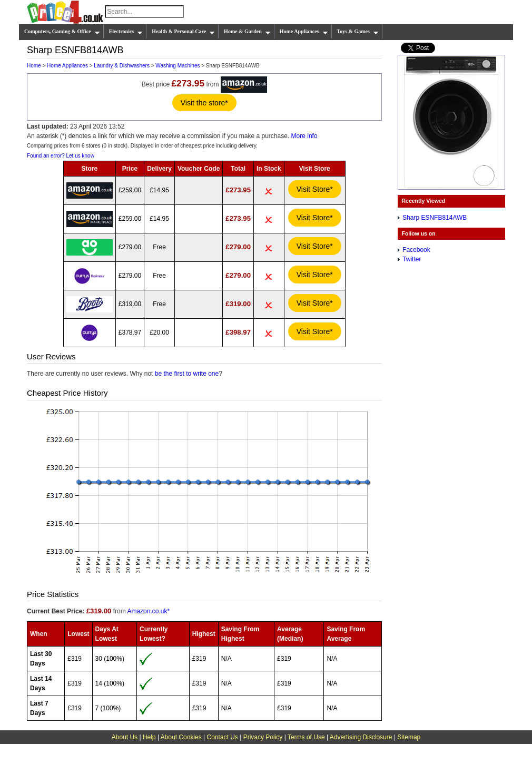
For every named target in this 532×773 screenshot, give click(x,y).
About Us (125, 737)
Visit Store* (315, 189)
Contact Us (223, 737)
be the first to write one (187, 374)
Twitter (412, 259)
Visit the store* (204, 103)
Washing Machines (178, 66)
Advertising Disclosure (361, 737)
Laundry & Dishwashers (122, 66)
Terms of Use (306, 737)
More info (304, 136)
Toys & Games (358, 32)
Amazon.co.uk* (148, 611)
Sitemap (409, 737)
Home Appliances (304, 32)
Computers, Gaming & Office (62, 32)
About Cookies (181, 737)
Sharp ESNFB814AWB (435, 218)
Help (149, 737)
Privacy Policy (263, 737)
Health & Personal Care (183, 32)
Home (34, 66)
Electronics (126, 32)
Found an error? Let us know (61, 156)
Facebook (416, 250)
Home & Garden (247, 32)
